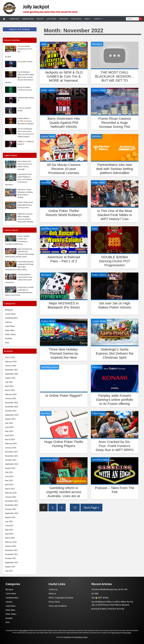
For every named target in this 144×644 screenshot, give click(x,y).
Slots (44, 44)
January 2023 (11, 497)
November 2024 (11, 407)
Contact (97, 19)
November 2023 (11, 456)
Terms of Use (115, 633)
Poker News (64, 19)
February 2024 (11, 443)
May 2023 (9, 480)
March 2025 (10, 390)
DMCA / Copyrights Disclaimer (61, 598)
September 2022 (12, 513)
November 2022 (11, 505)
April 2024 (9, 435)
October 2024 (11, 411)
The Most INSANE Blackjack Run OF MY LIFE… (110, 589)
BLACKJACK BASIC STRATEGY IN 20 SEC (108, 609)
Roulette (8, 338)
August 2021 (10, 567)
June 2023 (9, 476)
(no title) (95, 594)
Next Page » (91, 508)
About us (52, 594)
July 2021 (9, 571)
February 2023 (11, 493)
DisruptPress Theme (81, 637)
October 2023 (11, 460)
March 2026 (10, 357)
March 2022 (10, 538)
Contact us (53, 589)
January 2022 (11, 546)
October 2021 (11, 558)
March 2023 (10, 489)
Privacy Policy (54, 602)
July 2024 (9, 423)
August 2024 (10, 419)
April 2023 (9, 485)
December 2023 (11, 452)
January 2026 (11, 366)
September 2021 (12, 563)
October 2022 (11, 509)
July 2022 (9, 521)
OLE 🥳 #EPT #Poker (100, 598)
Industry (40, 19)
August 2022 (10, 517)
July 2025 (9, 382)
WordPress (67, 637)
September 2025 (12, 374)
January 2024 (11, 448)
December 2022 (11, 501)
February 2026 (11, 362)
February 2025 (11, 394)
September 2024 (12, 415)
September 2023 (12, 464)
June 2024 (9, 427)
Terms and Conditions (58, 606)
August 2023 (10, 468)
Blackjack (97, 44)
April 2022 (9, 534)
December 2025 (11, 370)
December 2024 (11, 403)
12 (75, 508)
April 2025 (9, 386)
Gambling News (28, 19)
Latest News (51, 19)
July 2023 (9, 472)
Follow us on (19, 29)
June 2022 (9, 526)
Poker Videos (76, 19)
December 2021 (11, 550)
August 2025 (10, 378)
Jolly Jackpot (40, 6)
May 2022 (9, 530)
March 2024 (10, 439)
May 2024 (9, 431)
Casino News (14, 19)
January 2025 (11, 398)
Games (87, 19)
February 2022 (11, 542)
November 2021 (11, 554)
